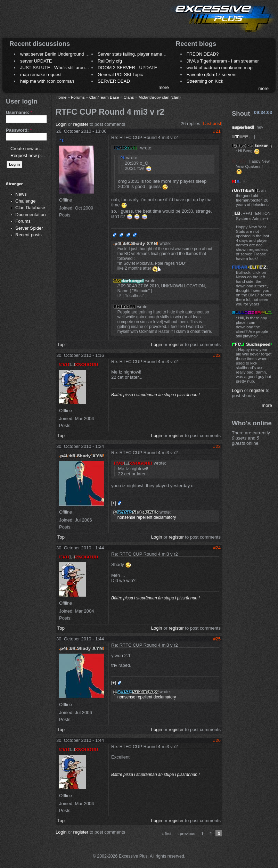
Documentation (30, 215)
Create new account (31, 149)
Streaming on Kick (205, 81)
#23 (217, 446)
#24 (217, 548)
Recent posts (28, 235)
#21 (217, 131)
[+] (114, 503)
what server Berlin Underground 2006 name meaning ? (75, 54)
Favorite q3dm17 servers (212, 75)
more (164, 87)
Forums (23, 221)
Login (61, 124)
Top (61, 345)
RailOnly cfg (110, 61)
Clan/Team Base (104, 97)
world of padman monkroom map (220, 68)
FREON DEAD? (203, 54)
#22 (217, 355)
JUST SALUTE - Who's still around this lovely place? (73, 68)
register (81, 124)
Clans (129, 97)
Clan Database (30, 208)
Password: (19, 130)
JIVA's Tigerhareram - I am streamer (223, 61)
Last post (212, 124)
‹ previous (186, 833)
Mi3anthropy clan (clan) (159, 97)
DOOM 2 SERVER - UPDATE (127, 68)
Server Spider (29, 228)
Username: (19, 112)
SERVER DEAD (114, 81)
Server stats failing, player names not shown (142, 54)
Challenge (26, 201)
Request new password (34, 155)
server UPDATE (36, 61)
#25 (217, 639)
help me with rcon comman (47, 81)
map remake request (41, 75)
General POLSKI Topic (120, 75)
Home (61, 97)
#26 (217, 740)
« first (167, 833)
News (21, 194)
